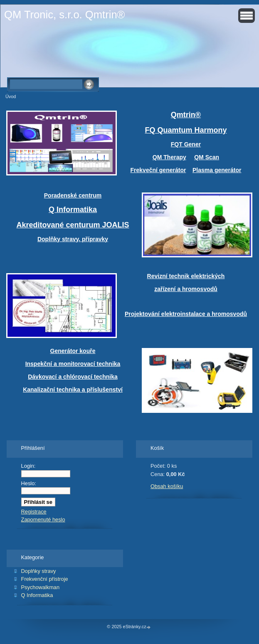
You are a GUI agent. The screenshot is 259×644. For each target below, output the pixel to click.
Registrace (34, 512)
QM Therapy (169, 157)
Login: (28, 466)
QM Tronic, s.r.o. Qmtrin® (64, 15)
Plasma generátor (217, 170)
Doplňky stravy (39, 571)
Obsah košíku (167, 486)
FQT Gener (186, 144)
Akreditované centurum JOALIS (73, 225)
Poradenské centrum (73, 195)
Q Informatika (37, 595)
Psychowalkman (40, 587)
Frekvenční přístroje (45, 579)
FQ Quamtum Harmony (186, 130)
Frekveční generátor (158, 170)
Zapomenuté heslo (43, 519)
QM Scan (207, 157)
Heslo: (29, 483)
